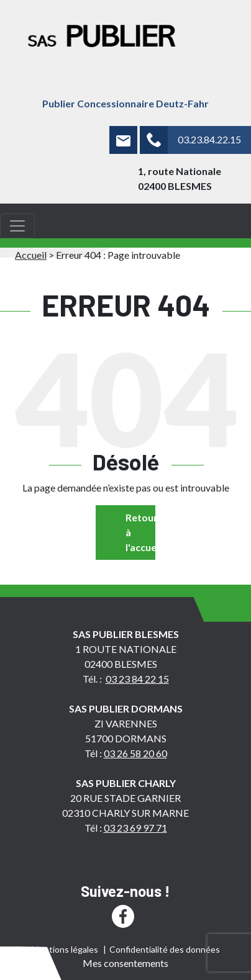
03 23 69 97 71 (135, 828)
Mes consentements (125, 963)
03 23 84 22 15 (137, 679)
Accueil (31, 255)
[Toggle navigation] (17, 226)
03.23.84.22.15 (209, 139)
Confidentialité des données (165, 949)
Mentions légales (65, 949)
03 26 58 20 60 (135, 753)
